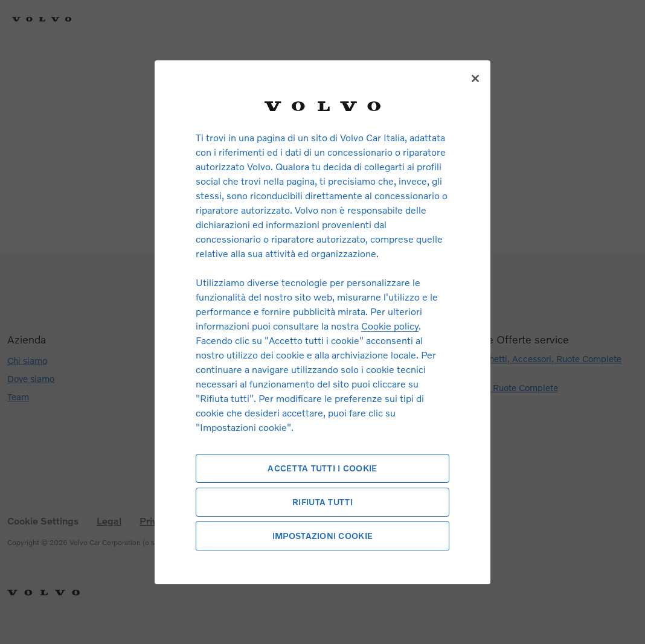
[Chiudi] (475, 78)
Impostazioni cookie (322, 536)
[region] (322, 322)
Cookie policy (390, 326)
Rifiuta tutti (322, 502)
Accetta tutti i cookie (322, 468)
